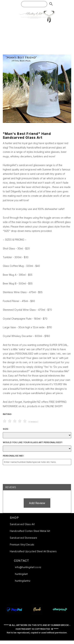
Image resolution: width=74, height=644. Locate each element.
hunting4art (21, 574)
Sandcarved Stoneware (23, 538)
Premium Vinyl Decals (22, 545)
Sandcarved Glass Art (22, 524)
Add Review (37, 503)
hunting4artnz (23, 581)
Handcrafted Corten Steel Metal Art (30, 531)
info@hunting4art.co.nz (28, 567)
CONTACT (22, 561)
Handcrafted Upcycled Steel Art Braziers (33, 551)
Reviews (11, 487)
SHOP (14, 518)
